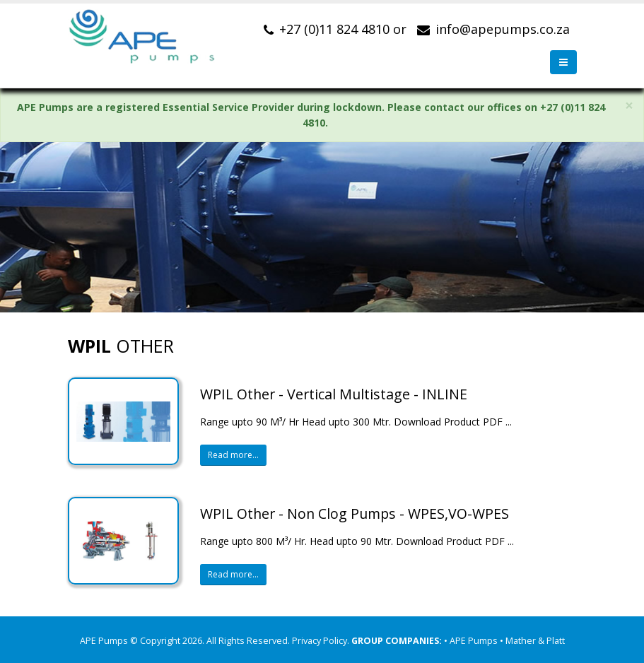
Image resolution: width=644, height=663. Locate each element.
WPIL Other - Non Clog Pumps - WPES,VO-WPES (355, 514)
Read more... (233, 455)
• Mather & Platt (532, 641)
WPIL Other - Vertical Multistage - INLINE (334, 394)
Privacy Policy (320, 641)
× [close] (629, 106)
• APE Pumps (472, 641)
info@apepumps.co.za (503, 29)
